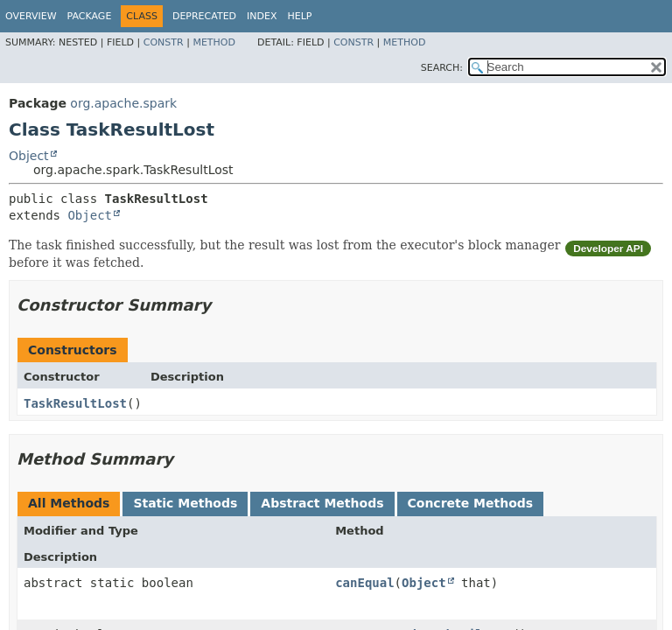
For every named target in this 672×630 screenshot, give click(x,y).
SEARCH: (442, 68)
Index (262, 16)
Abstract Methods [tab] (322, 503)
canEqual (364, 583)
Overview (31, 16)
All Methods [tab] (69, 503)
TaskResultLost (75, 403)
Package (90, 16)
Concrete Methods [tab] (471, 503)
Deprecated (204, 16)
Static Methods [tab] (185, 503)
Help (300, 16)
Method (214, 42)
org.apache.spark (123, 103)
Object (29, 156)
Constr (164, 42)
